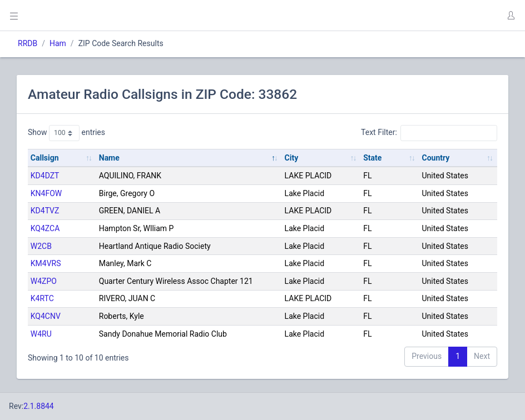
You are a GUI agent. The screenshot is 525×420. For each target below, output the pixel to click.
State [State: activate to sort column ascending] (372, 158)
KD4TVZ (45, 211)
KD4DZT (45, 176)
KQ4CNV (46, 316)
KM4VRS (46, 263)
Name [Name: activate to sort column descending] (109, 158)
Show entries (66, 133)
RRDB (28, 43)
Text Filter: (429, 133)
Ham (58, 43)
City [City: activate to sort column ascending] (292, 158)
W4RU (41, 334)
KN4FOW (46, 193)
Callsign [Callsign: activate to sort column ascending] (45, 158)
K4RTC (42, 298)
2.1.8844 (39, 406)
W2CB (41, 246)
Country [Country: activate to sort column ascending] (436, 158)
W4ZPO (44, 281)
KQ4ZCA (45, 228)
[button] (511, 16)
